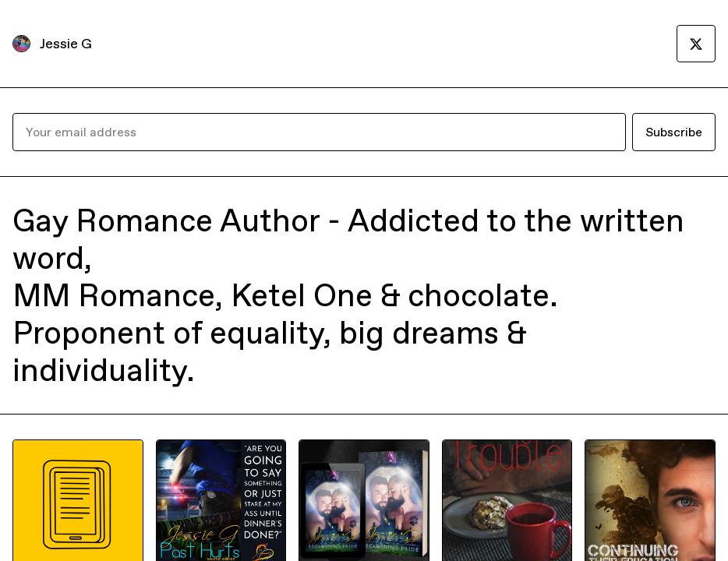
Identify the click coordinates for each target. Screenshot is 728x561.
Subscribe (674, 132)
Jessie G (66, 43)
